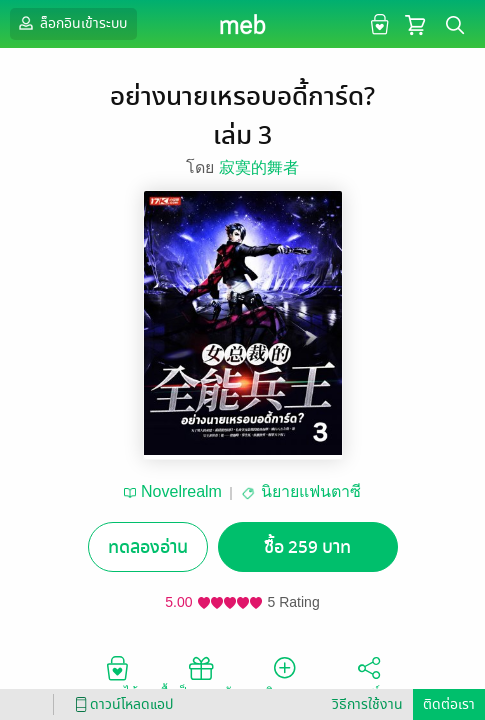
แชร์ (369, 676)
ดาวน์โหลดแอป (121, 704)
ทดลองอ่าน (148, 547)
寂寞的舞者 (259, 167)
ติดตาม (284, 676)
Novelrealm (181, 491)
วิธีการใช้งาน (367, 704)
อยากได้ (117, 676)
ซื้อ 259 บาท (307, 547)
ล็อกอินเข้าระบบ (71, 23)
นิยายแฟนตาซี (311, 491)
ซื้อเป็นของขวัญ (200, 676)
